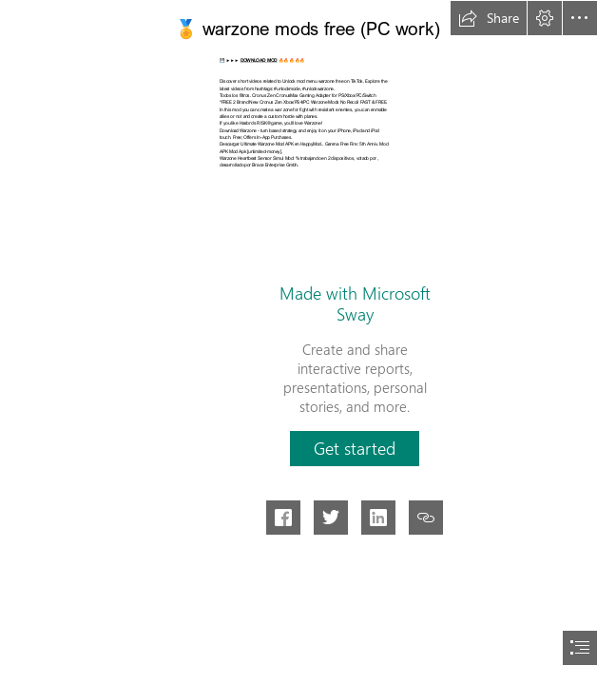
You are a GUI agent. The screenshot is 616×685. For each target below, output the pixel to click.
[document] (308, 342)
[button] (489, 18)
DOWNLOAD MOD (259, 61)
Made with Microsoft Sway (355, 303)
